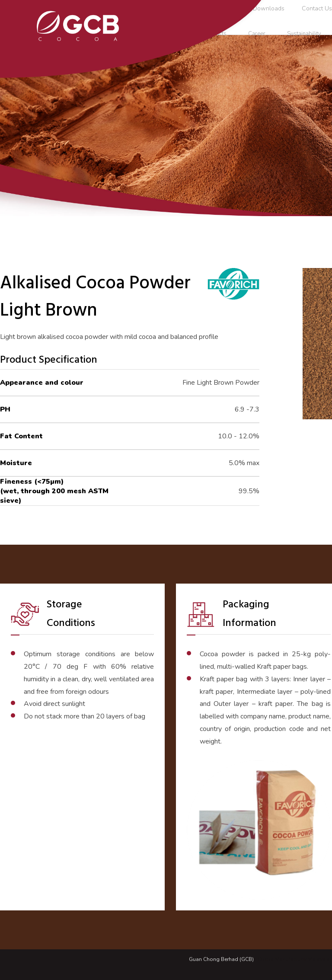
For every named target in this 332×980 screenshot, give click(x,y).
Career (257, 34)
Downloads (269, 8)
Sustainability (304, 34)
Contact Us (317, 8)
